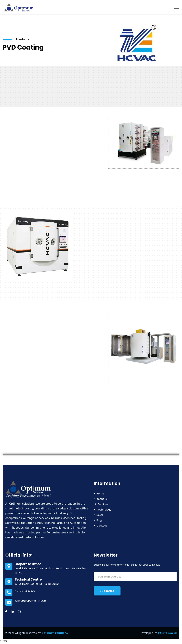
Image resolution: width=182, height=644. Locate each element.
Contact (102, 526)
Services (103, 504)
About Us (102, 499)
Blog (99, 520)
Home (100, 494)
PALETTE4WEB (167, 633)
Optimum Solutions (55, 633)
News (100, 515)
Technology (104, 510)
